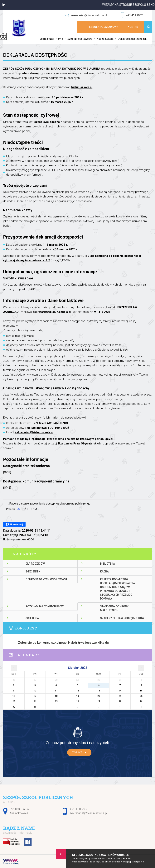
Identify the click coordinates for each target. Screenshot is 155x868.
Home (59, 39)
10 (35, 691)
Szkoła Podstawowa (104, 27)
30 (14, 707)
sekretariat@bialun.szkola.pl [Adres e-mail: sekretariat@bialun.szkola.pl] (89, 813)
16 (14, 696)
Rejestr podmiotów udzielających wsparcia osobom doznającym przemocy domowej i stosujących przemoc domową (117, 589)
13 (99, 691)
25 (56, 701)
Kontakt (134, 27)
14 (120, 691)
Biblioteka (107, 564)
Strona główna (81, 27)
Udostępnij (14, 524)
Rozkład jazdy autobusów (45, 606)
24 (35, 701)
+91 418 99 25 (132, 16)
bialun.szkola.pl (82, 87)
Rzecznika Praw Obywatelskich (79, 443)
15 (141, 691)
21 (120, 696)
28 (120, 701)
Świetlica (32, 618)
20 (99, 696)
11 (56, 691)
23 (14, 701)
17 (35, 696)
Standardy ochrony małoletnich (114, 608)
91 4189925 (102, 312)
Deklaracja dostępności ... (131, 39)
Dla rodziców (35, 564)
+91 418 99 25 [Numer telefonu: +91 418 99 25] (80, 809)
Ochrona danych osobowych (46, 579)
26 (78, 701)
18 (56, 696)
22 (141, 696)
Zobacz (79, 752)
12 (78, 691)
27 (99, 701)
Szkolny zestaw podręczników (122, 618)
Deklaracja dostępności (36, 55)
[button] (4, 5)
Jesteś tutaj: (48, 39)
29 (141, 701)
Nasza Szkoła (103, 39)
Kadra (104, 572)
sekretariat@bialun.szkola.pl (85, 15)
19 (78, 696)
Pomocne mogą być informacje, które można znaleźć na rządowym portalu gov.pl (58, 439)
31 (35, 707)
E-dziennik (33, 572)
